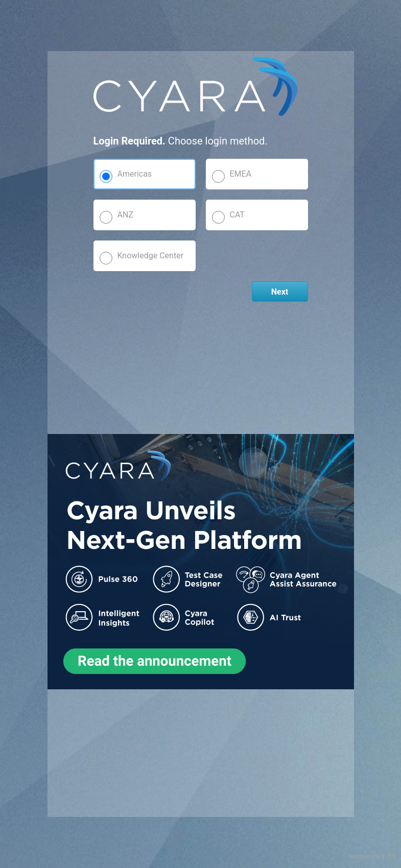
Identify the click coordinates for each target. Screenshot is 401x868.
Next (280, 292)
